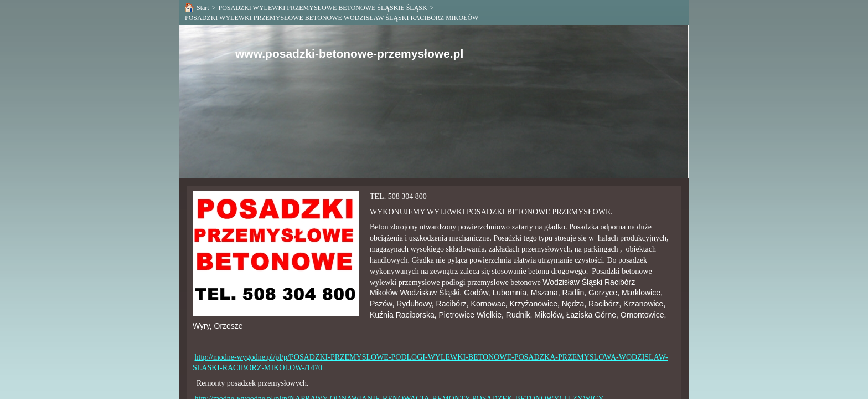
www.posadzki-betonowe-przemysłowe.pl (349, 53)
